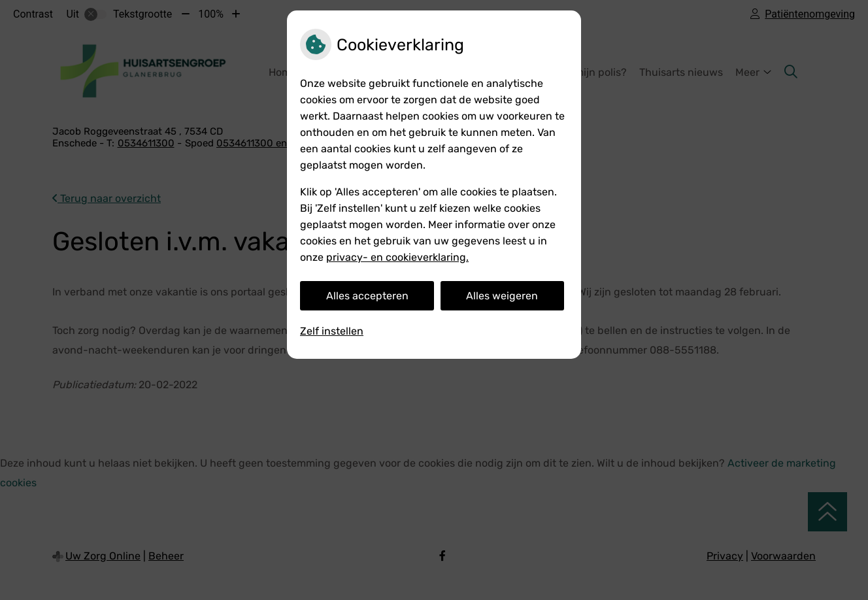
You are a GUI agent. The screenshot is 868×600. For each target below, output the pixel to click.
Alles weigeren (502, 296)
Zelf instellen (332, 331)
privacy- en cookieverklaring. (397, 257)
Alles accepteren (367, 296)
